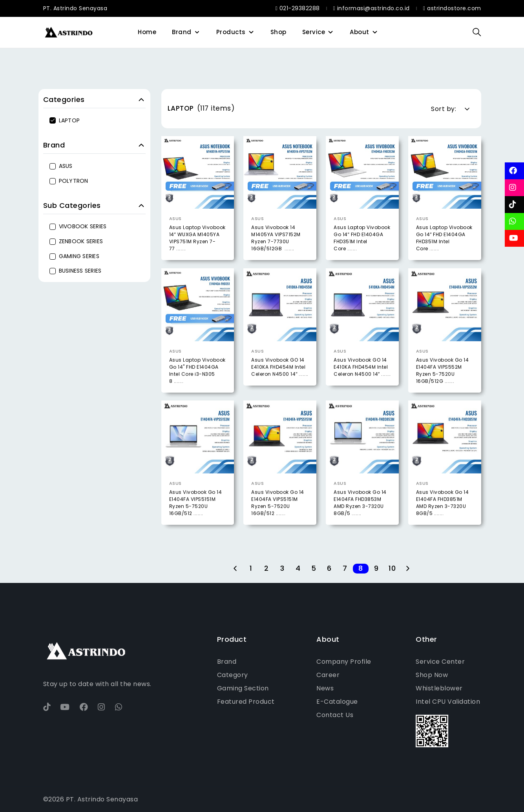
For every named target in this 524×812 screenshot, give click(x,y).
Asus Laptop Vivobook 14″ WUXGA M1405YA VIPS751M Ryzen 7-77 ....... (197, 238)
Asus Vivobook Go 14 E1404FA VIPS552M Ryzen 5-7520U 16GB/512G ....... (443, 384)
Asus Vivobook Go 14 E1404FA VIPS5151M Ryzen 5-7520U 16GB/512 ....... (196, 516)
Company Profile (344, 662)
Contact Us (335, 715)
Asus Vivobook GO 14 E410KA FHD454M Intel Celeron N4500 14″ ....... (280, 380)
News (325, 688)
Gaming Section (243, 688)
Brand (182, 32)
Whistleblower (439, 688)
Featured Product (246, 702)
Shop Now (432, 675)
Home (147, 32)
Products (231, 32)
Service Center (440, 662)
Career (328, 675)
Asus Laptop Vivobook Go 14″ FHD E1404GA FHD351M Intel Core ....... (362, 238)
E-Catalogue (337, 702)
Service (314, 32)
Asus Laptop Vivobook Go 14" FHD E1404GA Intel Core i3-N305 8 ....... (197, 384)
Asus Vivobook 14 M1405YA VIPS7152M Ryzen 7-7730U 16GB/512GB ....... (276, 238)
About (360, 32)
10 (392, 569)
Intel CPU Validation (448, 702)
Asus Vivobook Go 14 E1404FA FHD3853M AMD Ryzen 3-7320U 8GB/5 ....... (360, 516)
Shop (278, 32)
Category (233, 675)
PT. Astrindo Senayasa (75, 8)
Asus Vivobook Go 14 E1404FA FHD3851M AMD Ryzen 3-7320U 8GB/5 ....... (443, 516)
